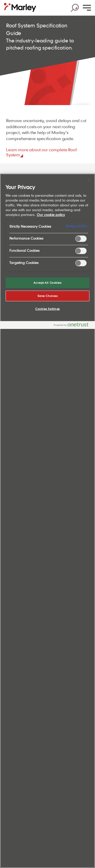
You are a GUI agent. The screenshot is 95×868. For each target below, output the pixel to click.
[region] (48, 521)
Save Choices (48, 296)
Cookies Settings (48, 309)
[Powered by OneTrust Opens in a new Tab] (73, 326)
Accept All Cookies (47, 283)
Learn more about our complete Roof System (41, 152)
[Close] (89, 180)
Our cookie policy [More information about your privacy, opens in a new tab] (51, 215)
